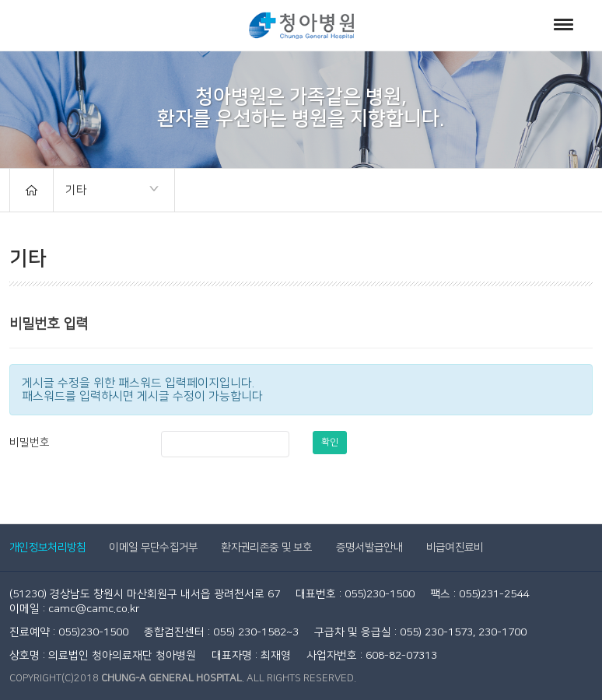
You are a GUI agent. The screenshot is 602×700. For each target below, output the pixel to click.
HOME (31, 190)
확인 (330, 442)
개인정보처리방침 (47, 548)
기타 (106, 191)
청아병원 (301, 25)
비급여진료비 (455, 548)
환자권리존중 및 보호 (266, 548)
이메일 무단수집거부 (153, 548)
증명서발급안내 (369, 548)
